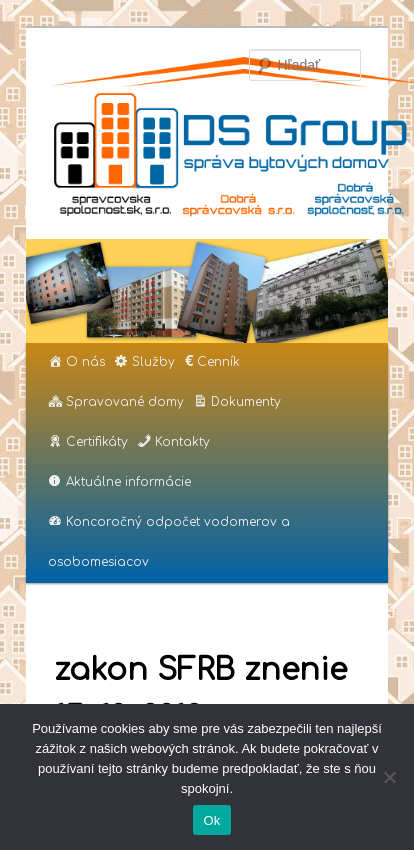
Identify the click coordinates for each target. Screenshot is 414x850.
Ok (211, 820)
